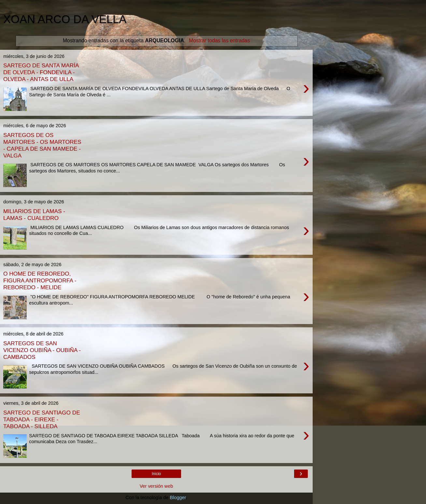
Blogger (178, 497)
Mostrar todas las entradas (219, 41)
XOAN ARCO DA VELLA (65, 19)
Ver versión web (156, 486)
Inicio (156, 474)
